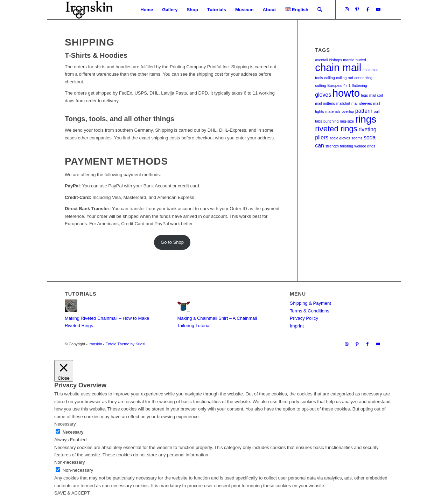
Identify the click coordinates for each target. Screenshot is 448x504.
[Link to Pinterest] (357, 9)
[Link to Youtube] (378, 9)
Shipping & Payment (310, 303)
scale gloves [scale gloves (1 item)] (340, 138)
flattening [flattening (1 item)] (359, 85)
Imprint (297, 326)
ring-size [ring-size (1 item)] (347, 121)
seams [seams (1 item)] (357, 138)
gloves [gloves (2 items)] (323, 95)
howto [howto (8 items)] (346, 93)
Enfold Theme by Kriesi (125, 344)
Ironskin (95, 344)
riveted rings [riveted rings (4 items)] (336, 129)
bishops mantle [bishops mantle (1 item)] (342, 60)
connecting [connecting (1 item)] (363, 78)
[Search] (320, 10)
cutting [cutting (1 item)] (320, 85)
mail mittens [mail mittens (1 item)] (325, 103)
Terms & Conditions (310, 311)
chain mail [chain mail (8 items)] (338, 67)
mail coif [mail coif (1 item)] (376, 95)
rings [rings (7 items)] (366, 119)
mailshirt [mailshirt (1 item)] (343, 103)
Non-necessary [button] (69, 462)
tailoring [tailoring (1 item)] (347, 146)
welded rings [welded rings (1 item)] (365, 146)
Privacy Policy (304, 318)
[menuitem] (147, 10)
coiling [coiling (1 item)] (329, 78)
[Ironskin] (89, 10)
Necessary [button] (65, 424)
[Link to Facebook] (367, 9)
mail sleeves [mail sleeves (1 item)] (362, 103)
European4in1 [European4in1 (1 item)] (339, 85)
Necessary (73, 432)
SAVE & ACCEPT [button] (72, 493)
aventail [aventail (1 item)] (321, 60)
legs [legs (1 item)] (365, 95)
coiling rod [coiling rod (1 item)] (345, 78)
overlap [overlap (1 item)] (348, 111)
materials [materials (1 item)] (333, 111)
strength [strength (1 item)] (332, 146)
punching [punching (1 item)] (331, 121)
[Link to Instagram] (346, 9)
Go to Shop (172, 242)
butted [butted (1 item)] (361, 60)
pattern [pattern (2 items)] (364, 111)
